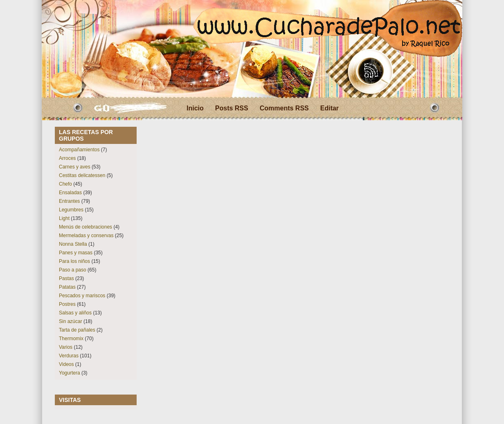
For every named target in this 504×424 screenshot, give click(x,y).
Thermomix (71, 339)
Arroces (67, 158)
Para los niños (74, 261)
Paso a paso (73, 270)
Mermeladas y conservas (86, 236)
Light (64, 218)
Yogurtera (70, 373)
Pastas (66, 278)
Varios (66, 347)
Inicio (195, 108)
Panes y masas (76, 253)
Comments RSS (284, 108)
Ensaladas (70, 193)
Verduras (69, 356)
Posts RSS (232, 108)
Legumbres (71, 210)
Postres (67, 304)
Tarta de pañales (77, 330)
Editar (330, 108)
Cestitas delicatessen (82, 175)
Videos (66, 364)
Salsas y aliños (75, 313)
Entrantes (69, 201)
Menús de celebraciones (85, 227)
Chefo (65, 184)
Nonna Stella (73, 244)
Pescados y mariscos (82, 296)
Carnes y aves (75, 167)
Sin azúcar (71, 321)
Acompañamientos (79, 150)
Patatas (67, 287)
